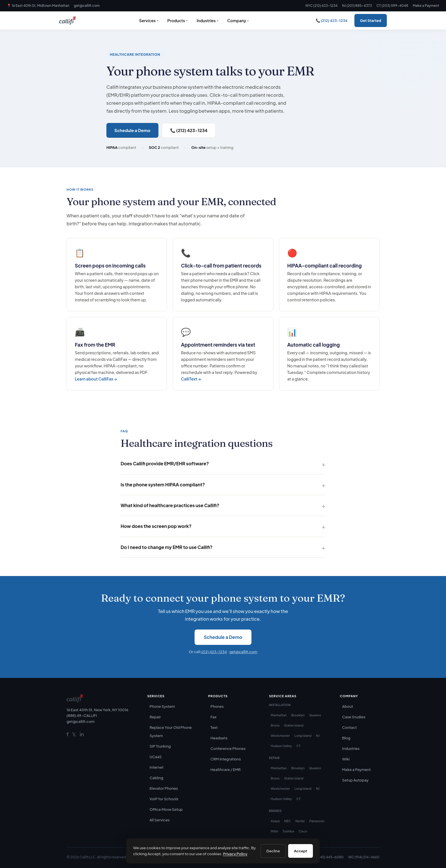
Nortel (300, 821)
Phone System (162, 706)
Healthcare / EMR (226, 770)
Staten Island (294, 725)
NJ (318, 736)
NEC (287, 821)
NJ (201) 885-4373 (357, 6)
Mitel (274, 831)
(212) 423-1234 (214, 652)
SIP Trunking (160, 746)
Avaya (275, 821)
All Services (160, 820)
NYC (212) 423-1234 (322, 6)
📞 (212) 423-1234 (332, 20)
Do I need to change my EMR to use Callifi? (167, 547)
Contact (350, 727)
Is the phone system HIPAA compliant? (163, 485)
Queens (315, 715)
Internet (157, 767)
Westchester (280, 736)
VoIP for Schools (164, 799)
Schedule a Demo (132, 130)
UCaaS (156, 757)
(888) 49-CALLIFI (82, 715)
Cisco (303, 831)
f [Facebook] (68, 734)
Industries (206, 20)
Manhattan (279, 715)
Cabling (156, 778)
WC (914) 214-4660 (364, 857)
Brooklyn (298, 715)
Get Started (371, 20)
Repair (155, 717)
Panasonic (317, 821)
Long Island (303, 736)
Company (237, 20)
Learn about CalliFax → (96, 379)
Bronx (275, 725)
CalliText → (191, 379)
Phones (217, 706)
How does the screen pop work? (156, 526)
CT (298, 746)
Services (147, 20)
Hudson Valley (281, 746)
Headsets (219, 738)
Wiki (346, 759)
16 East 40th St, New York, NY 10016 (97, 710)
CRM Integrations (226, 759)
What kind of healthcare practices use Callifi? (170, 505)
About (348, 706)
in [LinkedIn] (82, 734)
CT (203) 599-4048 (392, 6)
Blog (346, 738)
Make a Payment (426, 6)
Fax (213, 717)
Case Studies (354, 717)
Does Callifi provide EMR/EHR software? (165, 463)
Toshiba (288, 831)
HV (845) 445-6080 (327, 857)
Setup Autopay (355, 780)
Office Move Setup (166, 809)
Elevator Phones (164, 788)
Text (214, 727)
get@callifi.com (87, 6)
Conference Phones (228, 748)
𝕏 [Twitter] (74, 734)
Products (176, 20)
